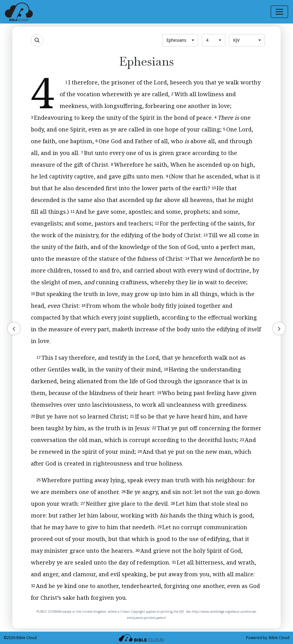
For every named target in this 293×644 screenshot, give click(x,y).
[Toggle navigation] (279, 12)
